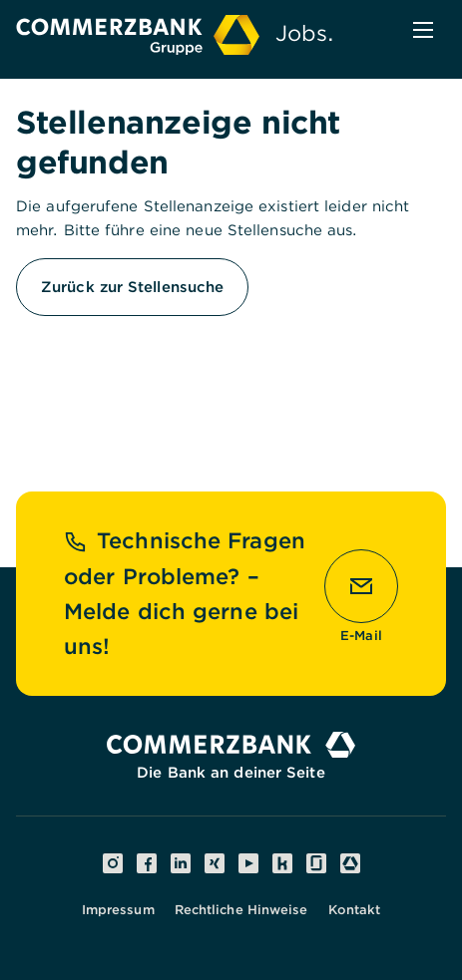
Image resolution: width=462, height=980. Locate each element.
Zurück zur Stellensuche (132, 287)
